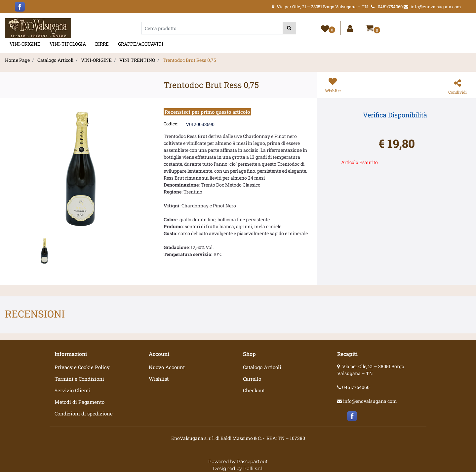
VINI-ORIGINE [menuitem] (25, 44)
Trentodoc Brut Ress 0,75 (189, 60)
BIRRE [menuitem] (102, 44)
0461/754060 (356, 387)
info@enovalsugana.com (370, 401)
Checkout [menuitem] (254, 390)
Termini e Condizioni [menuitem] (79, 379)
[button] (289, 28)
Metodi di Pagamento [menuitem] (79, 402)
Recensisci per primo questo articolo (207, 112)
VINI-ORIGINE (96, 60)
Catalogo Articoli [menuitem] (262, 367)
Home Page (17, 60)
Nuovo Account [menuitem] (167, 367)
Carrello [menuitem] (252, 379)
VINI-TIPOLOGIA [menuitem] (68, 44)
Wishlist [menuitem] (159, 379)
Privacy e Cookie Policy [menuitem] (82, 367)
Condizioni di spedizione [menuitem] (84, 413)
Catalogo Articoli (55, 60)
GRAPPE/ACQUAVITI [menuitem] (141, 44)
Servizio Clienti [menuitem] (73, 390)
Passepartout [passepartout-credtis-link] (252, 461)
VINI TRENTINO (137, 60)
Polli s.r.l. (253, 468)
